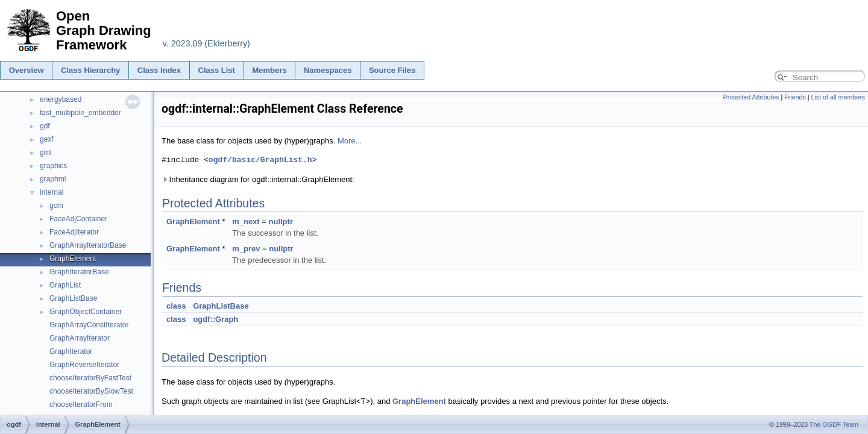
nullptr (281, 222)
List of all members (838, 97)
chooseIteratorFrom (81, 404)
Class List (217, 70)
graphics (53, 166)
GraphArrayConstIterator (89, 325)
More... (350, 141)
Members (269, 70)
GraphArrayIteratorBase (88, 245)
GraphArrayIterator (80, 338)
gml (46, 153)
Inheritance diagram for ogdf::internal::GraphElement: (258, 179)
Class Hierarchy (90, 70)
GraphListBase (73, 298)
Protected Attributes (751, 97)
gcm (56, 206)
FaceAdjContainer (78, 219)
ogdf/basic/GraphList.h (260, 160)
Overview (27, 70)
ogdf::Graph (215, 319)
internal (52, 192)
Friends (795, 97)
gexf (47, 139)
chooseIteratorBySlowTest (91, 391)
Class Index (159, 70)
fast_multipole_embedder (80, 113)
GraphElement (73, 259)
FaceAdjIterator (74, 232)
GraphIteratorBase (79, 272)
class (176, 306)
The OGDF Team (834, 424)
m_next (246, 222)
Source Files (392, 70)
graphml (53, 179)
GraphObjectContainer (86, 312)
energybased (61, 99)
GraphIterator (71, 351)
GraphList (65, 285)
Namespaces (328, 70)
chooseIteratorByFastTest (90, 378)
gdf (45, 126)
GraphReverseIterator (84, 365)
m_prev (246, 249)
